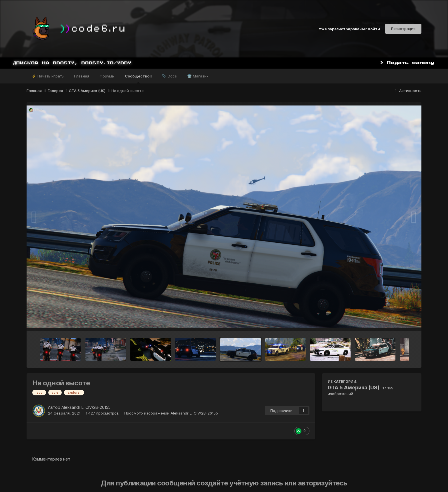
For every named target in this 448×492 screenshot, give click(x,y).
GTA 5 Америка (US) (354, 388)
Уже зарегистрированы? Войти (349, 29)
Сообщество (138, 79)
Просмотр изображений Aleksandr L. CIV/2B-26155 (171, 413)
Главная (82, 76)
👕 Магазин (198, 76)
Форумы (107, 76)
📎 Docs (169, 76)
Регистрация (403, 29)
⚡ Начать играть (48, 76)
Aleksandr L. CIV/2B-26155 (86, 407)
